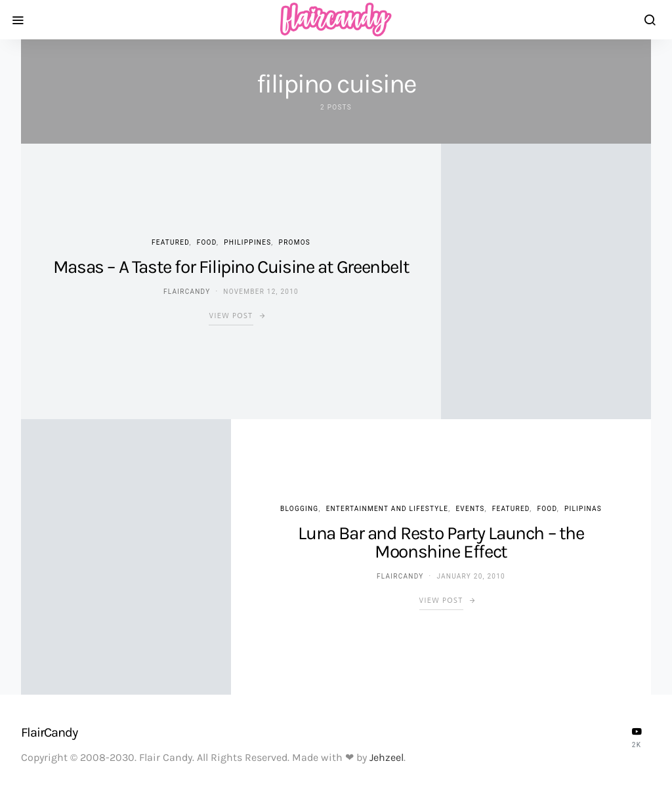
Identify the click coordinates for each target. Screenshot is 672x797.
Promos (295, 242)
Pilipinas (583, 509)
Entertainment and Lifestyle (388, 509)
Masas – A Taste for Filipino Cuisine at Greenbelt (231, 267)
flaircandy (187, 292)
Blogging (299, 509)
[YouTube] (637, 737)
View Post (231, 316)
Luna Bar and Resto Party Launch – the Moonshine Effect (441, 542)
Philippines (247, 242)
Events (470, 509)
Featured (170, 242)
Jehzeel (387, 757)
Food (207, 242)
